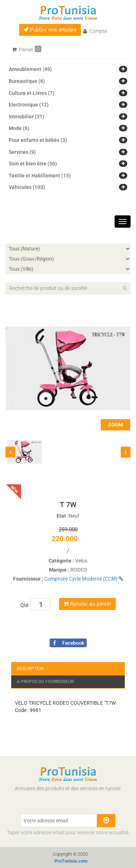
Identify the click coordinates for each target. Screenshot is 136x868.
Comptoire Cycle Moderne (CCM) (84, 579)
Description (30, 669)
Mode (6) (19, 128)
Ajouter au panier (87, 604)
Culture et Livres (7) (32, 93)
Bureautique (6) (27, 81)
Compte (95, 31)
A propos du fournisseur (45, 682)
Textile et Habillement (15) (40, 176)
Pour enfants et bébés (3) (38, 140)
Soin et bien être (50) (33, 164)
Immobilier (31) (26, 117)
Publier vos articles (50, 30)
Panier (27, 49)
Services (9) (22, 152)
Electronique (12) (29, 105)
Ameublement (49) (30, 69)
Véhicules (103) (27, 187)
